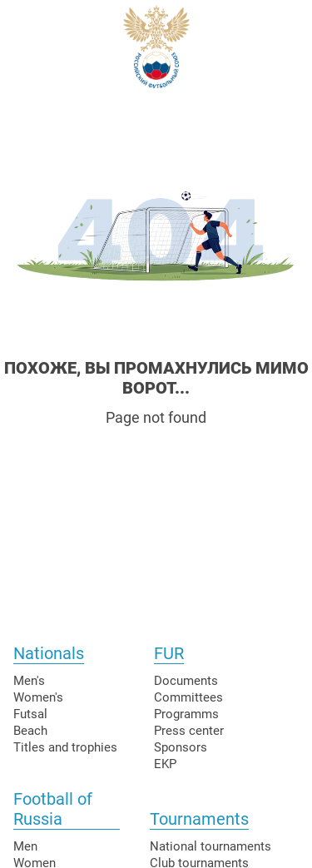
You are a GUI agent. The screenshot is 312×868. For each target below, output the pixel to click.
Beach (30, 731)
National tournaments (210, 846)
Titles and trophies (65, 747)
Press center (189, 731)
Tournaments (199, 819)
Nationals (49, 653)
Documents (186, 681)
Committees (188, 697)
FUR (169, 653)
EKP (165, 764)
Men (25, 846)
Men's (29, 681)
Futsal (30, 714)
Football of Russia (53, 809)
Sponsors (181, 747)
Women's (38, 697)
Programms (186, 714)
